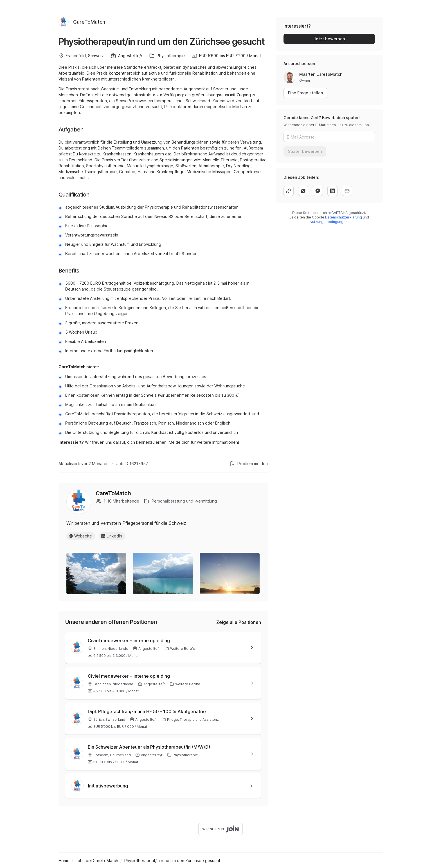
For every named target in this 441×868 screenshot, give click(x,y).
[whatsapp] (303, 191)
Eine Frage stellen (305, 93)
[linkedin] (332, 191)
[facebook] (318, 191)
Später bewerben (305, 151)
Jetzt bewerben (329, 39)
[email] (347, 191)
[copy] (289, 191)
